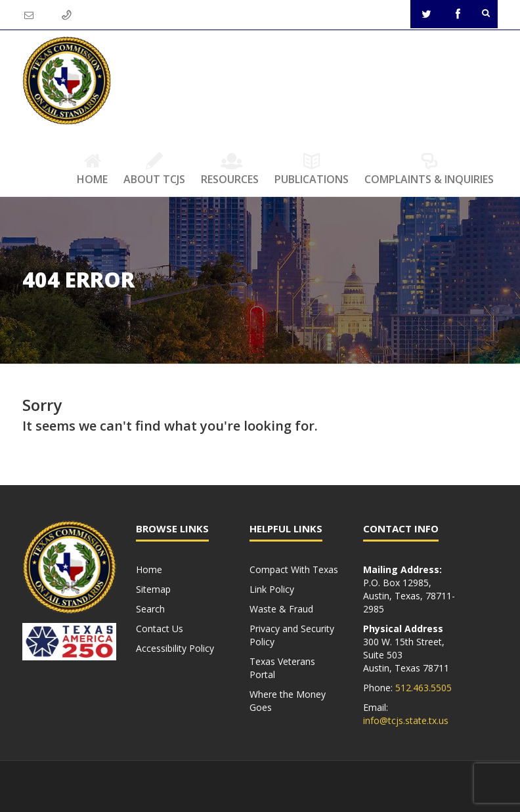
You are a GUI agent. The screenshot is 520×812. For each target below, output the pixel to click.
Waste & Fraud (281, 609)
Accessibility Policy (175, 648)
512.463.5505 (423, 688)
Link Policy (272, 589)
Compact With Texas (294, 569)
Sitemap (153, 589)
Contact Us (160, 629)
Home (92, 169)
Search (150, 609)
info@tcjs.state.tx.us (406, 720)
